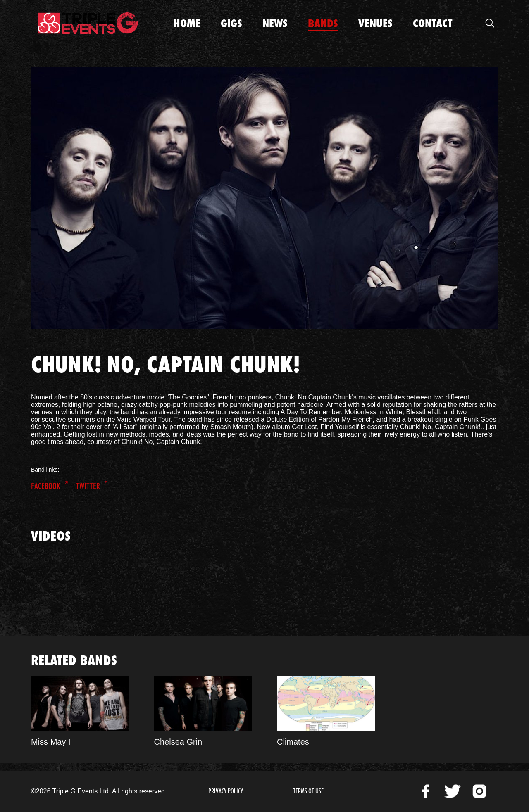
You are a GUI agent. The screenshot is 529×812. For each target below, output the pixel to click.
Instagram (479, 791)
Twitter (88, 486)
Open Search (490, 23)
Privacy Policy (226, 791)
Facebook (46, 486)
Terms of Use (308, 791)
